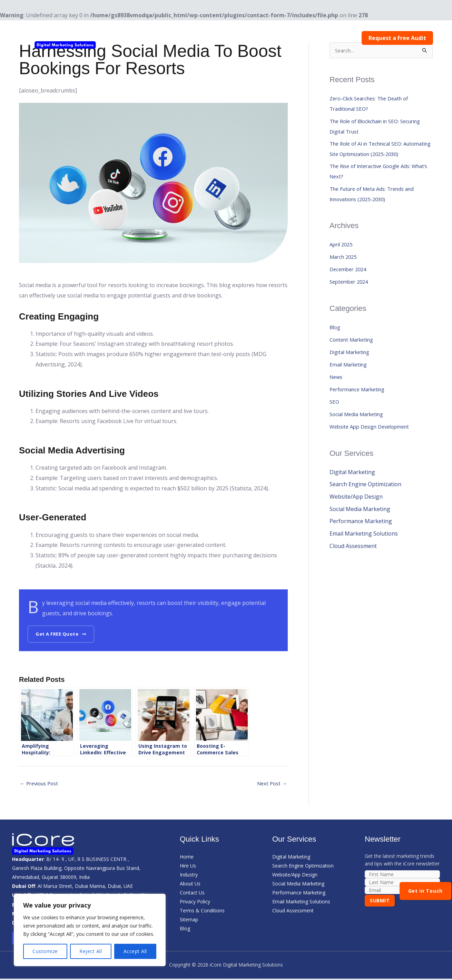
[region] (90, 930)
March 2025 (345, 273)
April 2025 (342, 261)
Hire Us (173, 38)
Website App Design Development (374, 443)
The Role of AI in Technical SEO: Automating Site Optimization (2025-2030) (377, 157)
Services (247, 38)
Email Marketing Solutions (364, 550)
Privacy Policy (195, 903)
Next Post (271, 784)
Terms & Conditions (202, 912)
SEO (335, 418)
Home (145, 38)
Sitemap (189, 921)
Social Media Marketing (360, 430)
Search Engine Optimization (365, 501)
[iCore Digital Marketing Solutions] (66, 38)
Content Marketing (354, 356)
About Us (284, 38)
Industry (208, 38)
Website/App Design (356, 513)
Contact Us (345, 38)
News (337, 393)
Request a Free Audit (399, 38)
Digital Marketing (352, 368)
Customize (45, 951)
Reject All (91, 951)
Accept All (135, 951)
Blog (313, 38)
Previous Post (41, 784)
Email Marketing (351, 381)
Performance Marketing (361, 405)
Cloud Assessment (353, 563)
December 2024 (350, 285)
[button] (219, 38)
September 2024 (351, 298)
